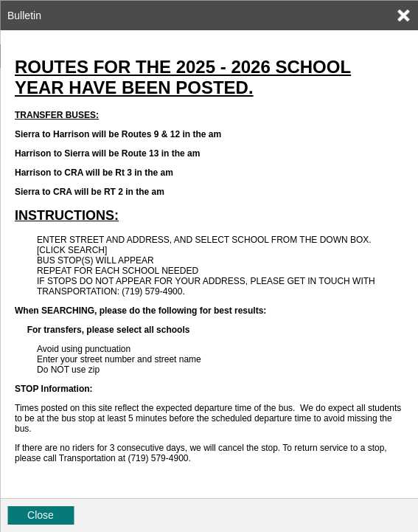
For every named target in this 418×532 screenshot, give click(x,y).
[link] (403, 15)
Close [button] (41, 515)
